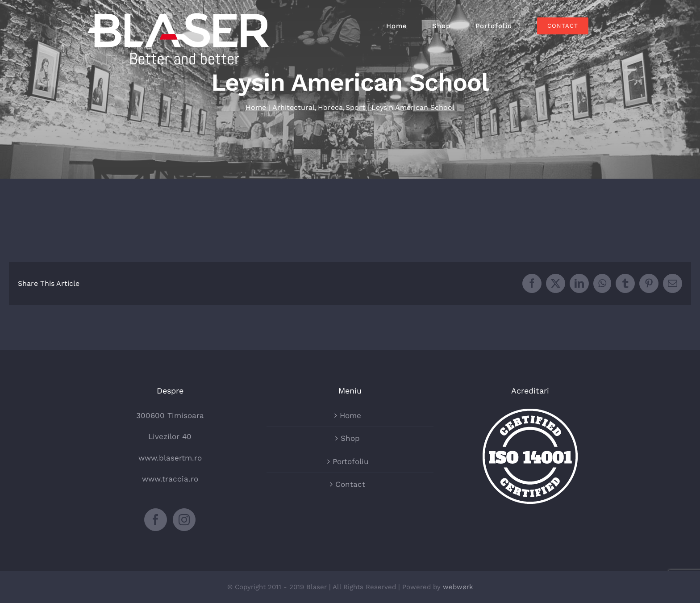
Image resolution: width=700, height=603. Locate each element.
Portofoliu (350, 461)
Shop (350, 438)
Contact (350, 484)
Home (350, 415)
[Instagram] (184, 520)
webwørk (458, 587)
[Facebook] (156, 520)
